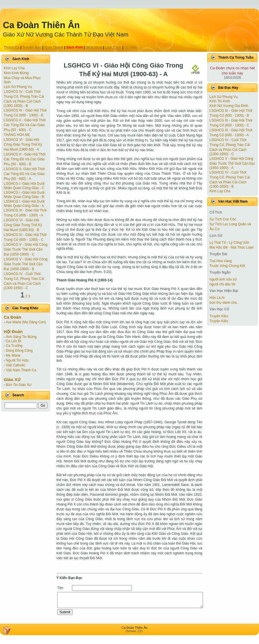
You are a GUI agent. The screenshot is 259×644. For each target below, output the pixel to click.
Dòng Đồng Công (19, 351)
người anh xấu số (223, 279)
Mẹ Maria (13, 355)
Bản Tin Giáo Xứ (19, 385)
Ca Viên (131, 47)
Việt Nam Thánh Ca (21, 370)
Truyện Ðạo (32, 47)
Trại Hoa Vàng (221, 261)
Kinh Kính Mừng (16, 73)
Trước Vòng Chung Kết (227, 266)
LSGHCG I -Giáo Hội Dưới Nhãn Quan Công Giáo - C (24, 186)
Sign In (250, 47)
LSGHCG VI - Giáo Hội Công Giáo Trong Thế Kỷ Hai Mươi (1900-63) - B (23, 225)
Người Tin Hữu (17, 360)
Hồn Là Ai (217, 298)
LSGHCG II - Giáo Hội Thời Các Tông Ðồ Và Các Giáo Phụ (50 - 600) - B (25, 159)
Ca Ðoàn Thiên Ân (41, 25)
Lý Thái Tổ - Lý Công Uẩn (229, 243)
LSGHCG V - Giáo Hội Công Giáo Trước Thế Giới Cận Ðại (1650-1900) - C (26, 249)
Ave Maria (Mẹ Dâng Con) (26, 322)
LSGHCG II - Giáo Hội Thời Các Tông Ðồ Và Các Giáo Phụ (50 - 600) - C (25, 125)
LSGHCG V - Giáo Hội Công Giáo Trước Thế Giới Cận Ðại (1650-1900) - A (232, 163)
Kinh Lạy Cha (14, 68)
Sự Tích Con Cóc (223, 219)
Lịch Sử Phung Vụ (18, 87)
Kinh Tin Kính (220, 101)
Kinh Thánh (54, 47)
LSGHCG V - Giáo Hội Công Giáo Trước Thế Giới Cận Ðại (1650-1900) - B (26, 264)
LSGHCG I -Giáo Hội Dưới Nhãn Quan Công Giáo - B (24, 195)
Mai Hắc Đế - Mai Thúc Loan (232, 247)
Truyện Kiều (219, 316)
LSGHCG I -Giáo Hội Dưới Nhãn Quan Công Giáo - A (24, 204)
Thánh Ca (12, 47)
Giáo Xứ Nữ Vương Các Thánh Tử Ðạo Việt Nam (66, 34)
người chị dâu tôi (222, 284)
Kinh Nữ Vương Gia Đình (229, 106)
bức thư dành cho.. (224, 303)
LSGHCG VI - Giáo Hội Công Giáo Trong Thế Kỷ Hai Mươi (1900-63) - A (23, 145)
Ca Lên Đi (13, 341)
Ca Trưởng (14, 346)
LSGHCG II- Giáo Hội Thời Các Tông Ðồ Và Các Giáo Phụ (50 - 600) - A (24, 174)
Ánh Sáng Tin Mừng (21, 337)
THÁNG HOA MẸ (17, 135)
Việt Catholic (15, 365)
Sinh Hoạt (94, 47)
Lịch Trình (113, 47)
